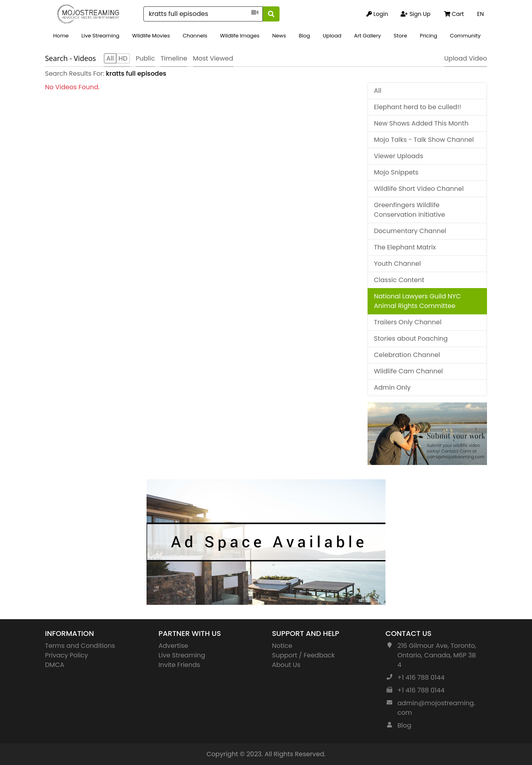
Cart (454, 14)
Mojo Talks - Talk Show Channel (424, 140)
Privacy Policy (66, 655)
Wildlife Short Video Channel (419, 189)
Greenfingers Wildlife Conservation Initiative (410, 210)
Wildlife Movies (151, 36)
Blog (304, 36)
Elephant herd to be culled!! (418, 107)
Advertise (173, 646)
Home (61, 36)
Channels (195, 36)
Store (401, 36)
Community (465, 36)
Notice (282, 646)
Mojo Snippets (396, 172)
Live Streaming (100, 36)
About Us (286, 665)
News (279, 36)
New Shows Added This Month (421, 123)
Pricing (428, 36)
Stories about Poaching (411, 338)
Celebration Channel (407, 355)
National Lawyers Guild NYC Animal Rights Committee (417, 301)
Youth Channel (397, 264)
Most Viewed (213, 58)
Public (145, 58)
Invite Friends (179, 665)
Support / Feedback (303, 655)
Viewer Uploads (399, 156)
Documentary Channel (410, 231)
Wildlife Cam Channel (408, 371)
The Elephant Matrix (405, 247)
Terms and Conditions (80, 646)
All (378, 91)
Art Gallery (367, 36)
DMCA (55, 665)
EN (480, 14)
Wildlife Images (240, 36)
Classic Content (399, 280)
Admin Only (392, 387)
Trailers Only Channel (408, 322)
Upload (332, 36)
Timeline (174, 58)
